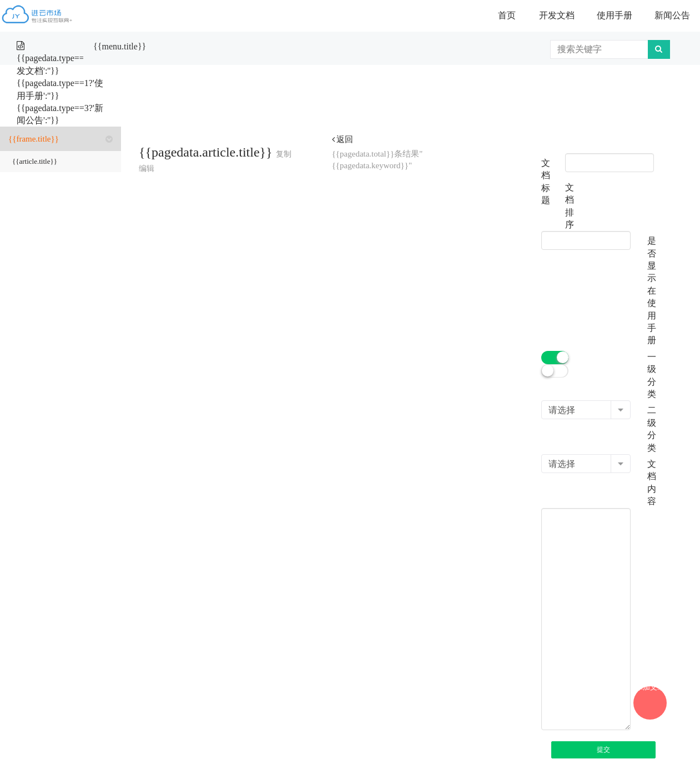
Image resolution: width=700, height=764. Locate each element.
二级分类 (652, 429)
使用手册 (615, 15)
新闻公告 (672, 15)
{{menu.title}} (120, 46)
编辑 (147, 169)
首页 (507, 15)
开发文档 (557, 15)
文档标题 (546, 182)
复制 (284, 154)
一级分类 (652, 375)
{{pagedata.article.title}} (206, 152)
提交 (603, 750)
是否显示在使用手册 (652, 290)
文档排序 (570, 206)
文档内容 (652, 482)
